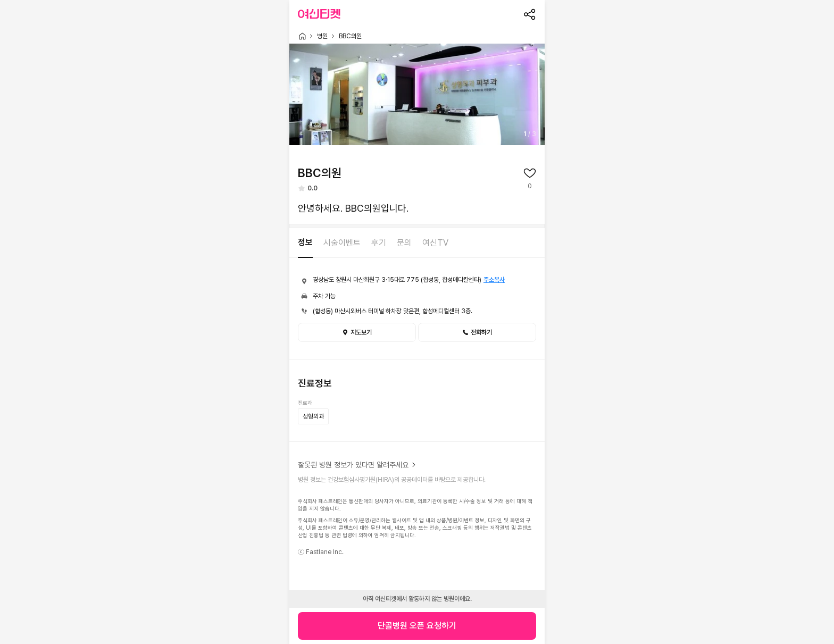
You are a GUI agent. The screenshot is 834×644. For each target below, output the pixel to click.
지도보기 (357, 332)
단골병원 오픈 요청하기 (417, 626)
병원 (322, 36)
